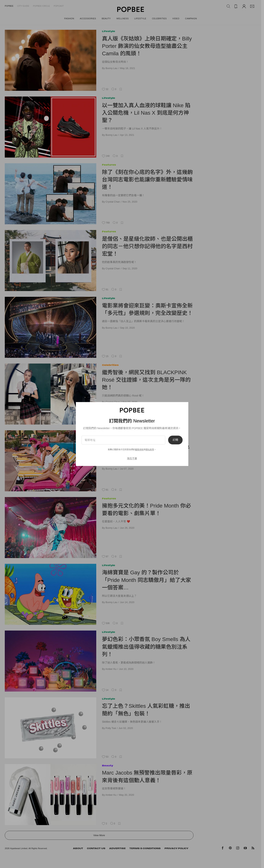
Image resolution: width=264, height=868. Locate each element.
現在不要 (132, 458)
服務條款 (139, 450)
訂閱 (175, 440)
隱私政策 (150, 450)
